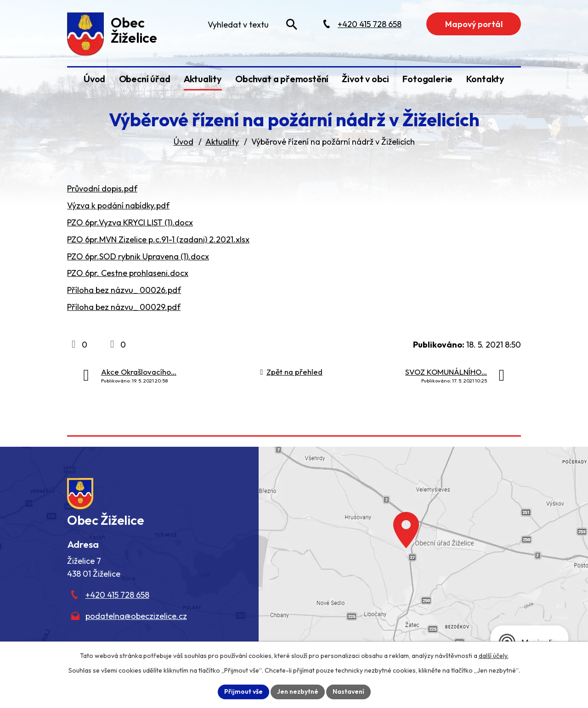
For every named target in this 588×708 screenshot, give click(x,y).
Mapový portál (474, 24)
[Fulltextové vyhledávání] (252, 24)
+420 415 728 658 (117, 595)
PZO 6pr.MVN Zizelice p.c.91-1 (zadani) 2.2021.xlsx (158, 239)
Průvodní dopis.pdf (102, 188)
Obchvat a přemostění (282, 79)
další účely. (494, 656)
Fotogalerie (427, 79)
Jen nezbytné (298, 691)
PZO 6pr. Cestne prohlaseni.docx (128, 273)
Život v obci (365, 79)
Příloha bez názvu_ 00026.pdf (124, 290)
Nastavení (348, 691)
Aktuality (203, 79)
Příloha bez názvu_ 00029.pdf (124, 307)
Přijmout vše (243, 691)
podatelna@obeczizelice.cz (136, 616)
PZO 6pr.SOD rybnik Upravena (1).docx (138, 256)
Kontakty (485, 79)
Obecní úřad (145, 79)
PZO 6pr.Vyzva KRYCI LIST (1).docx (130, 222)
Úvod (94, 79)
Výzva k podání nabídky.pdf (118, 205)
